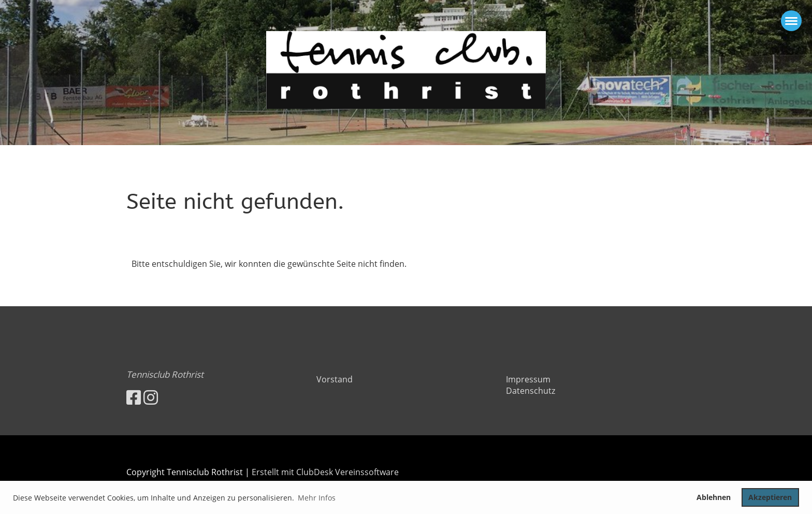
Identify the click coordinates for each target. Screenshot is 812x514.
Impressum (528, 379)
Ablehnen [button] (714, 497)
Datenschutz (531, 391)
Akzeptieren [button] (770, 497)
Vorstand (335, 379)
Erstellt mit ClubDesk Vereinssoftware (325, 472)
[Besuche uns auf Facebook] (134, 397)
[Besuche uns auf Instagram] (151, 397)
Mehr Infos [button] (317, 498)
